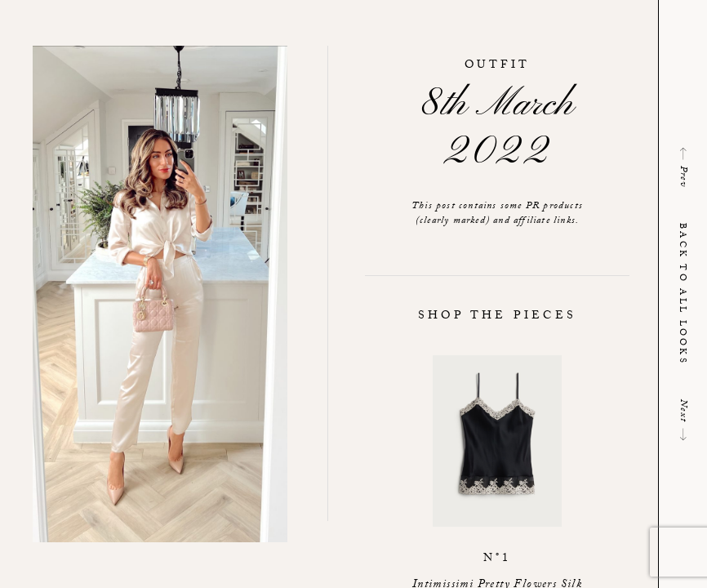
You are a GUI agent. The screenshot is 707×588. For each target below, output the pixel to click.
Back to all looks (681, 294)
